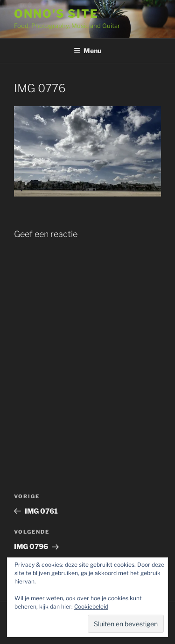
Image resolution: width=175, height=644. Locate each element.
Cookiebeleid (91, 607)
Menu (87, 51)
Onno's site (56, 14)
